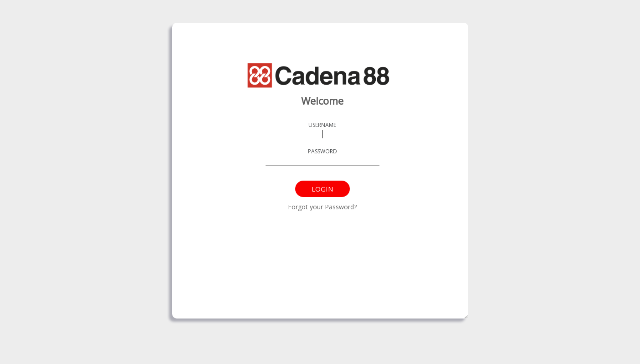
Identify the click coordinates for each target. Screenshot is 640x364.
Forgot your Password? (322, 207)
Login (322, 189)
